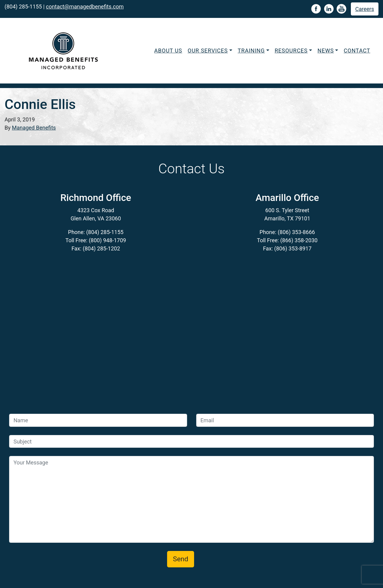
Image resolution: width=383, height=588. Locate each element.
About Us (168, 51)
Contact (357, 51)
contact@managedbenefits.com (85, 7)
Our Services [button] (208, 51)
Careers (365, 9)
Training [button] (251, 51)
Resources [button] (291, 51)
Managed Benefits (34, 128)
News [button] (326, 51)
